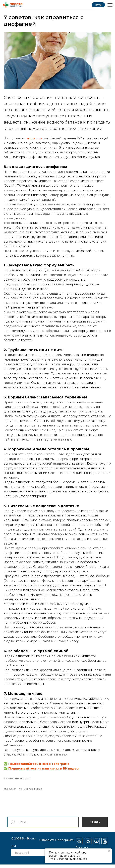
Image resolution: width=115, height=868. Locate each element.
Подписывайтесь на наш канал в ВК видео (44, 770)
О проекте (47, 844)
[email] (28, 856)
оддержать (65, 844)
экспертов (35, 140)
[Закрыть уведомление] (109, 851)
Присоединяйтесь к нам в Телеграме (39, 765)
